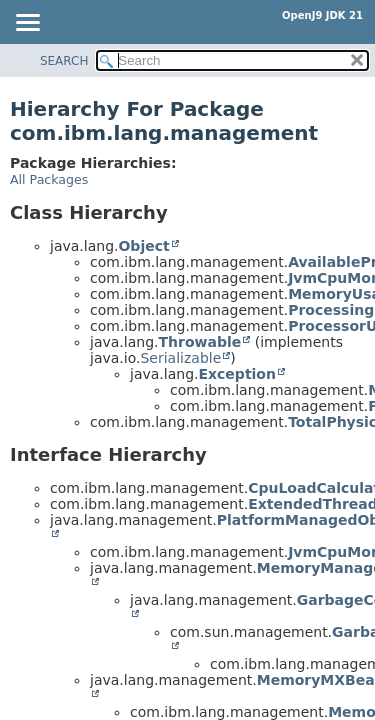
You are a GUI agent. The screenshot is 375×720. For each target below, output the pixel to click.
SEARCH (64, 61)
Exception (237, 374)
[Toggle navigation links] (27, 24)
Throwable (199, 342)
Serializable (180, 358)
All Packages (49, 179)
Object (143, 246)
